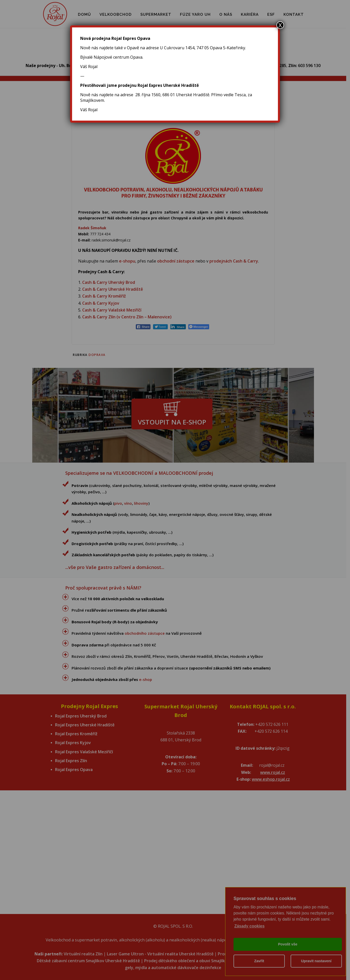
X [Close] (280, 25)
